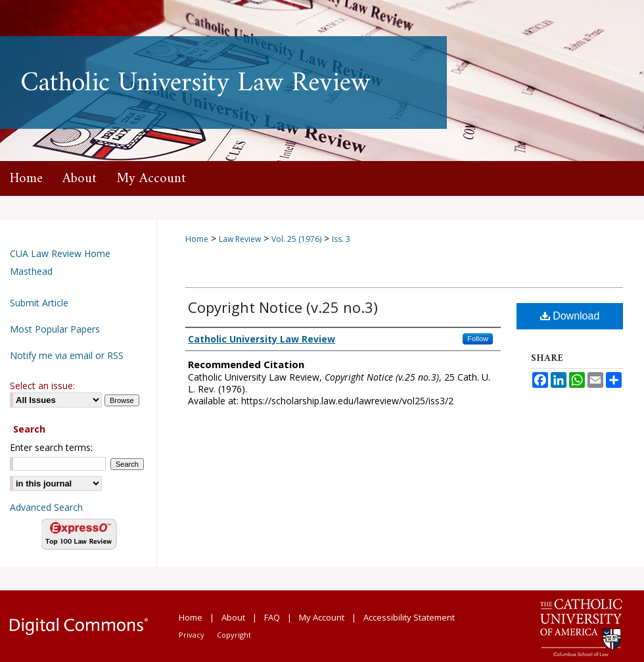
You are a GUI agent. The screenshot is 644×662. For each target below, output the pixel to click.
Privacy (192, 635)
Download (570, 316)
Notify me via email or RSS (67, 355)
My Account (322, 617)
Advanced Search (46, 507)
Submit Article (39, 303)
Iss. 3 (341, 239)
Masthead (31, 271)
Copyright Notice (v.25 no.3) (283, 307)
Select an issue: (42, 386)
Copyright (234, 635)
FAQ (272, 617)
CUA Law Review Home (60, 253)
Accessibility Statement (409, 617)
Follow (478, 339)
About (233, 617)
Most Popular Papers (55, 329)
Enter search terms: (51, 447)
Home (197, 239)
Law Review (240, 239)
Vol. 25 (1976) (296, 239)
